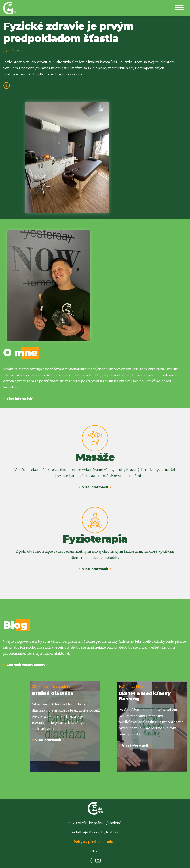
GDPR (95, 851)
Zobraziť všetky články (26, 665)
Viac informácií (19, 399)
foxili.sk (112, 832)
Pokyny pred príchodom (95, 842)
